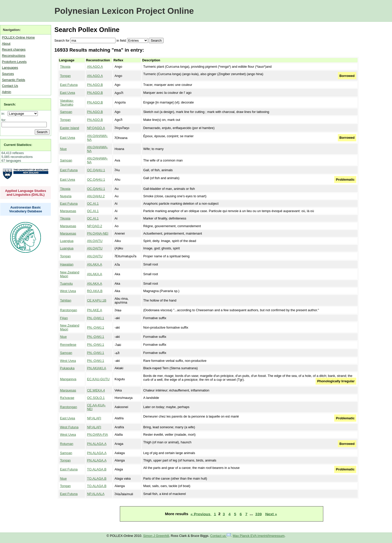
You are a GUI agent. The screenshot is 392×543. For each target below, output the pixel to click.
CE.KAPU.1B (97, 300)
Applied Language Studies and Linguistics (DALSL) (26, 193)
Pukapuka (67, 368)
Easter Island (70, 128)
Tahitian (66, 300)
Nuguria (66, 196)
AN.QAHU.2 (96, 196)
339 (259, 514)
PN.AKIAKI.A (97, 368)
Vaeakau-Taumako (67, 102)
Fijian (64, 318)
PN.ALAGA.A (97, 444)
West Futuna (69, 427)
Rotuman (67, 444)
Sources (8, 74)
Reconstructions (14, 56)
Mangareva (68, 379)
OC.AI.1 (93, 204)
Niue (63, 149)
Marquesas (68, 211)
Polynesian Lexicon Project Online (124, 11)
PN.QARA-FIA (98, 435)
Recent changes (14, 49)
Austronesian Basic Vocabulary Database (26, 209)
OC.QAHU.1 (96, 170)
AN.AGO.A (95, 67)
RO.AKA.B (95, 291)
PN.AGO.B (95, 85)
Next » (271, 514)
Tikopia (65, 67)
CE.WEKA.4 (96, 390)
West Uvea (68, 291)
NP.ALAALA (96, 494)
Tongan (65, 76)
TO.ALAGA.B (97, 469)
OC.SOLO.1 (96, 398)
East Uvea (68, 93)
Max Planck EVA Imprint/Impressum (258, 536)
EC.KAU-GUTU (98, 379)
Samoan (66, 112)
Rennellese (68, 345)
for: (4, 120)
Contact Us (10, 86)
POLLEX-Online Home (18, 37)
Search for (62, 41)
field (123, 41)
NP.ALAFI (94, 418)
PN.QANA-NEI (98, 233)
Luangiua (67, 241)
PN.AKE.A (95, 310)
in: (4, 114)
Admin (6, 92)
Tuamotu (66, 284)
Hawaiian (67, 264)
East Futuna (69, 85)
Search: (10, 104)
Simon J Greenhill (156, 536)
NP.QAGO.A (96, 128)
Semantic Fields (13, 80)
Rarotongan (69, 310)
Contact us (221, 536)
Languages (10, 68)
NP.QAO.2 (95, 226)
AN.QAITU (95, 241)
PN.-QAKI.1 (96, 318)
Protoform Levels (14, 62)
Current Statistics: (18, 145)
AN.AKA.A (95, 264)
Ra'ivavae (67, 398)
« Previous (201, 514)
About (6, 44)
